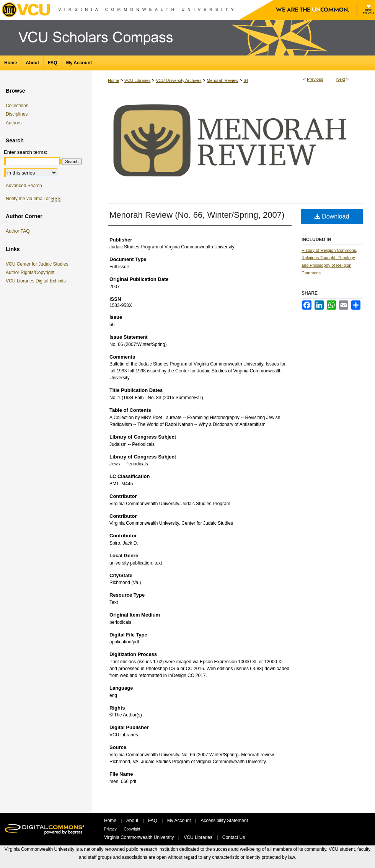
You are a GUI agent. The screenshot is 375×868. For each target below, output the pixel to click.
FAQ (153, 821)
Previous (315, 79)
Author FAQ (18, 231)
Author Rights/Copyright (31, 272)
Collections (17, 106)
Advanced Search (24, 186)
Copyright (132, 829)
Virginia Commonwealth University (140, 837)
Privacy (111, 829)
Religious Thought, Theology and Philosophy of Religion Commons (328, 265)
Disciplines (17, 114)
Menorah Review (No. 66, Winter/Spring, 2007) (197, 215)
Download (332, 216)
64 (246, 80)
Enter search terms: (25, 152)
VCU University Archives (179, 80)
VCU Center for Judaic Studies (38, 264)
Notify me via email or (33, 199)
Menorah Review (223, 80)
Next (341, 79)
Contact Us (234, 837)
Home (113, 80)
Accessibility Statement (224, 821)
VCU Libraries (137, 80)
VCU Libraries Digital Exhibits (37, 281)
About (133, 821)
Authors (14, 123)
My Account (180, 821)
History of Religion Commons (329, 250)
